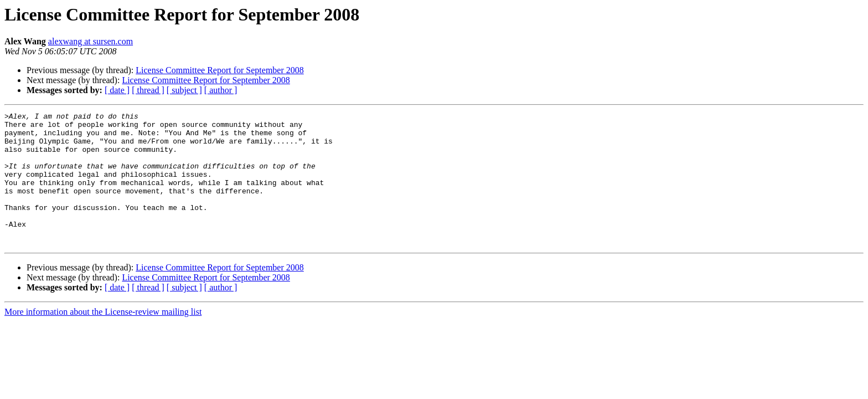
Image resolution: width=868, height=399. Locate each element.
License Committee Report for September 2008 (219, 70)
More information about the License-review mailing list (103, 338)
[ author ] (221, 90)
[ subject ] (184, 90)
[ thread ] (148, 90)
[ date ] (117, 90)
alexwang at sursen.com (91, 41)
